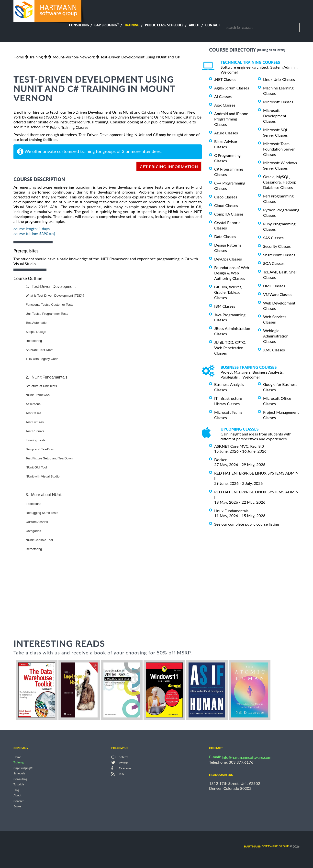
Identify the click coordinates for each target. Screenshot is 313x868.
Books (17, 807)
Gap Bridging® (23, 768)
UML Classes (274, 286)
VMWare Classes (278, 294)
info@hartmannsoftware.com (247, 757)
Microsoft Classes (278, 102)
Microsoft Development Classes (275, 116)
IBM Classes (225, 306)
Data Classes (225, 236)
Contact (213, 25)
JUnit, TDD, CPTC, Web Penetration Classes (230, 348)
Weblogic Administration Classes (276, 336)
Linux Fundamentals (231, 511)
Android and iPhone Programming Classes (231, 119)
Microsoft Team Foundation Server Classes (279, 149)
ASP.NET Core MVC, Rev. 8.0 (239, 446)
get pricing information (169, 167)
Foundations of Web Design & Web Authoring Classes (232, 273)
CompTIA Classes (229, 214)
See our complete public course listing (247, 524)
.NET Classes (225, 79)
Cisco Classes (226, 197)
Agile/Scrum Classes (232, 88)
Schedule (19, 774)
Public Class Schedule (164, 25)
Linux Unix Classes (279, 79)
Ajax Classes (225, 105)
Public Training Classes (69, 127)
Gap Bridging (107, 25)
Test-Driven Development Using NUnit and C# (140, 57)
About (195, 25)
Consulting (79, 25)
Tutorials (19, 785)
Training (132, 25)
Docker (220, 460)
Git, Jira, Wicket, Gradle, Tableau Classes (228, 292)
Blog (16, 790)
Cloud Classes (226, 205)
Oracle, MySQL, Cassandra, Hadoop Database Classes (280, 182)
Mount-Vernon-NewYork (74, 57)
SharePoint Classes (279, 255)
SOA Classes (274, 263)
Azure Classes (226, 133)
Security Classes (277, 246)
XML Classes (274, 350)
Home (19, 57)
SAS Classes (273, 238)
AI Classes (223, 96)
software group (266, 846)
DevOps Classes (228, 259)
